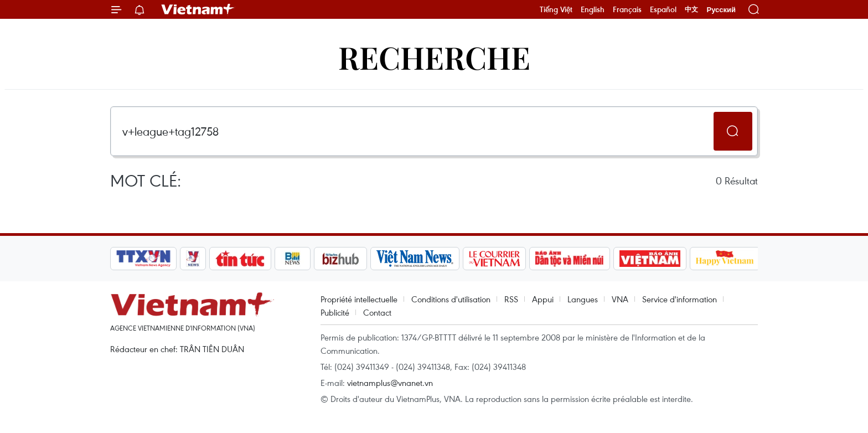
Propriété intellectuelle (359, 299)
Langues (583, 299)
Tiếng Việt (556, 9)
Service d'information (680, 299)
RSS (511, 299)
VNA (620, 299)
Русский (721, 10)
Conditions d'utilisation (451, 299)
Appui (543, 299)
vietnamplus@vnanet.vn (390, 383)
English (593, 9)
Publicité (335, 312)
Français (627, 9)
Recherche (434, 57)
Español (663, 9)
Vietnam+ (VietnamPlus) (198, 9)
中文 (691, 9)
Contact (377, 312)
